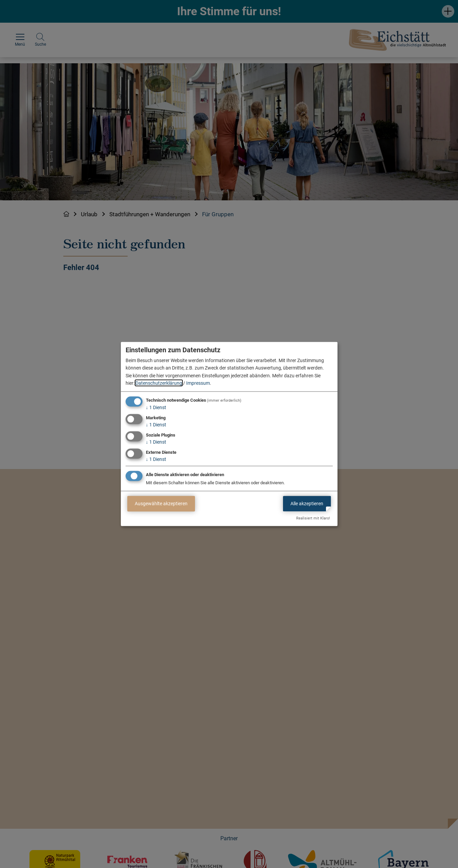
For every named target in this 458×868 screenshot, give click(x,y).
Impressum (198, 383)
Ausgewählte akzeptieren (161, 504)
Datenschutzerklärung (159, 383)
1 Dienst (156, 407)
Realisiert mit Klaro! (313, 518)
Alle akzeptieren (307, 504)
